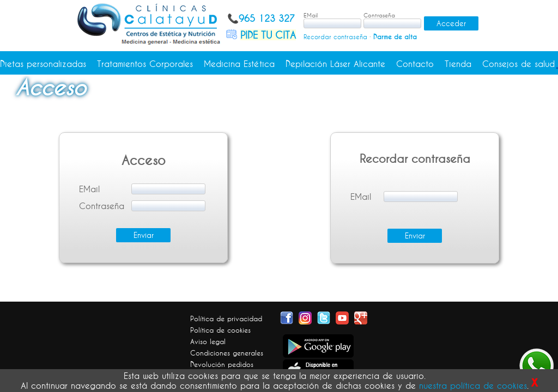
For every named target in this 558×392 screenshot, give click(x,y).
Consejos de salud (518, 64)
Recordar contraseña (335, 37)
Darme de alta (395, 37)
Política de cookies (220, 330)
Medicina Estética (239, 64)
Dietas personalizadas (43, 64)
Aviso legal (208, 341)
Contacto (415, 64)
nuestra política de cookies (473, 385)
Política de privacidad (226, 318)
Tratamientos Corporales (145, 64)
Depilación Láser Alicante (335, 64)
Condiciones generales (227, 353)
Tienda (458, 64)
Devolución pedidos (222, 364)
